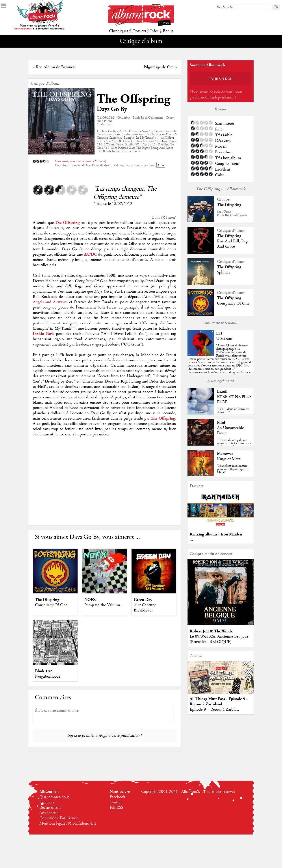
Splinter (224, 272)
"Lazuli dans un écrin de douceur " (233, 411)
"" (220, 362)
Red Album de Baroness (56, 67)
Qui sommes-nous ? (56, 797)
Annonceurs (49, 813)
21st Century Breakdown (145, 608)
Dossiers (139, 31)
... (191, 540)
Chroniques (119, 31)
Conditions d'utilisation (59, 818)
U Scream (224, 339)
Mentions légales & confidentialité (68, 823)
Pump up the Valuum (102, 605)
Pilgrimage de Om (159, 67)
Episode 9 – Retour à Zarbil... (214, 710)
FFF (219, 333)
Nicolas (100, 204)
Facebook (117, 797)
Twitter (116, 802)
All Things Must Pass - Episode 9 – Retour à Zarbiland (219, 702)
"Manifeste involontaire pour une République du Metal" (233, 469)
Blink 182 (44, 671)
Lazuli (222, 391)
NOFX (90, 600)
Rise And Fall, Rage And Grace (233, 244)
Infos (154, 31)
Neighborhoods (48, 677)
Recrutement (50, 808)
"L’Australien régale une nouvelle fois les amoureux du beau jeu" (234, 443)
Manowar (225, 454)
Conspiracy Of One (51, 605)
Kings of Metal (229, 459)
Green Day (143, 600)
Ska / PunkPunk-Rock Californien (232, 213)
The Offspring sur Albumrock (221, 189)
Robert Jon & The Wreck (211, 631)
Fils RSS (116, 808)
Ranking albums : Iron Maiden (216, 534)
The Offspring (133, 99)
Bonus (168, 31)
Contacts (47, 802)
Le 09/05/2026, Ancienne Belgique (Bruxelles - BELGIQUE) (219, 639)
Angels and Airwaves (50, 302)
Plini (221, 423)
